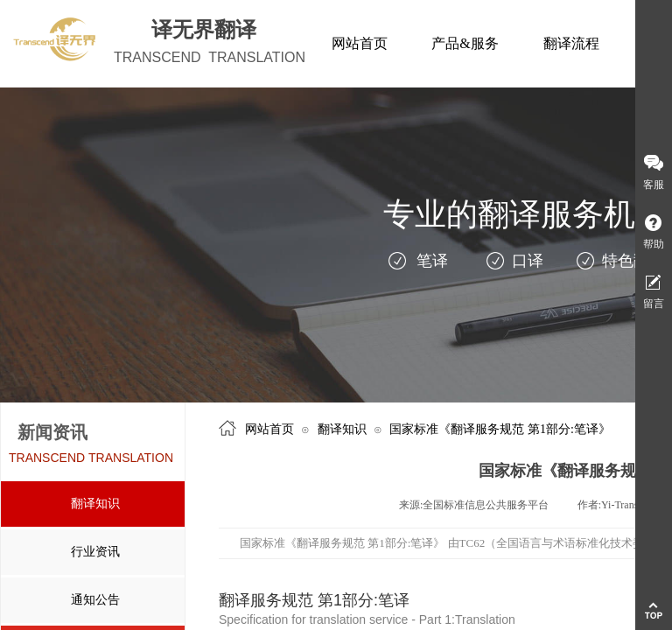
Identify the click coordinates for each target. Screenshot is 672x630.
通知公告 (95, 600)
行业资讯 (95, 552)
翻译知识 (95, 504)
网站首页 (269, 429)
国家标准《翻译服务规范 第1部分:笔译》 (500, 429)
